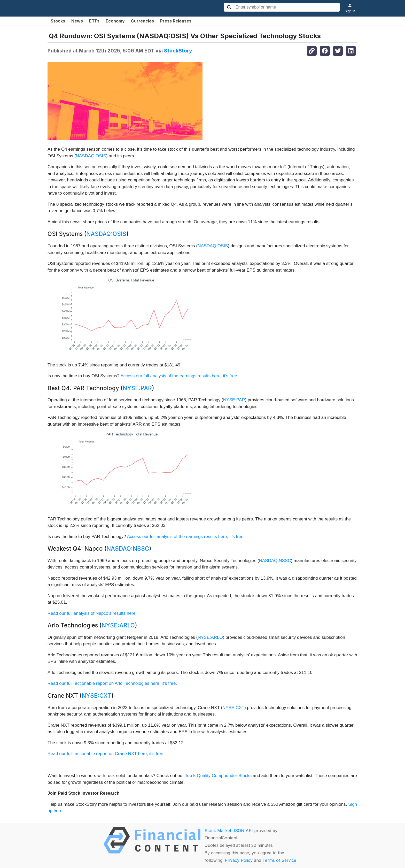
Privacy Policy (239, 860)
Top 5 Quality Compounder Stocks (218, 776)
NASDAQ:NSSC (128, 548)
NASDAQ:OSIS (91, 156)
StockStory (178, 51)
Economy (115, 21)
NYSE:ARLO (118, 625)
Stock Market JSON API (229, 831)
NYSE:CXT (96, 696)
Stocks (58, 21)
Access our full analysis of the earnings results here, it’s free (179, 376)
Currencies (142, 21)
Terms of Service (279, 860)
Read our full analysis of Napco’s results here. (92, 613)
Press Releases (176, 21)
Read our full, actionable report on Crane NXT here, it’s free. (106, 754)
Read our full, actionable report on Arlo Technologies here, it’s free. (112, 683)
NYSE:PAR (137, 388)
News (77, 21)
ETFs (94, 21)
